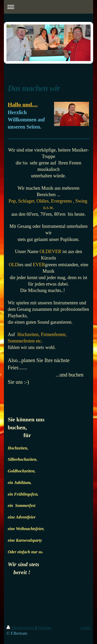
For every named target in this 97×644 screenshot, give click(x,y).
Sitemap (44, 628)
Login (86, 628)
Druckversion (21, 628)
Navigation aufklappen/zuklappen (48, 7)
